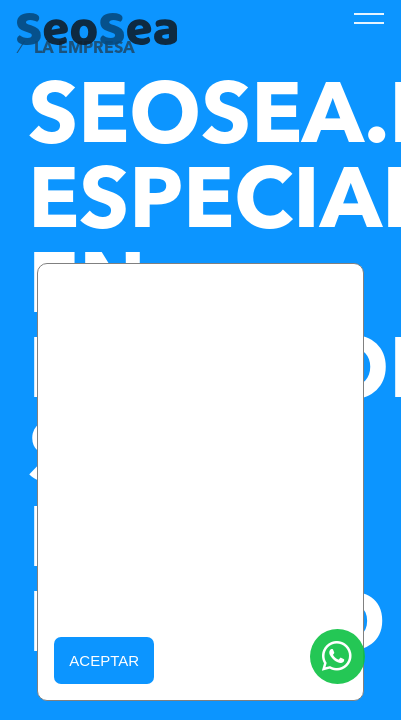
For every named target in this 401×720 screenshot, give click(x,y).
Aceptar (104, 660)
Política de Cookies (216, 591)
